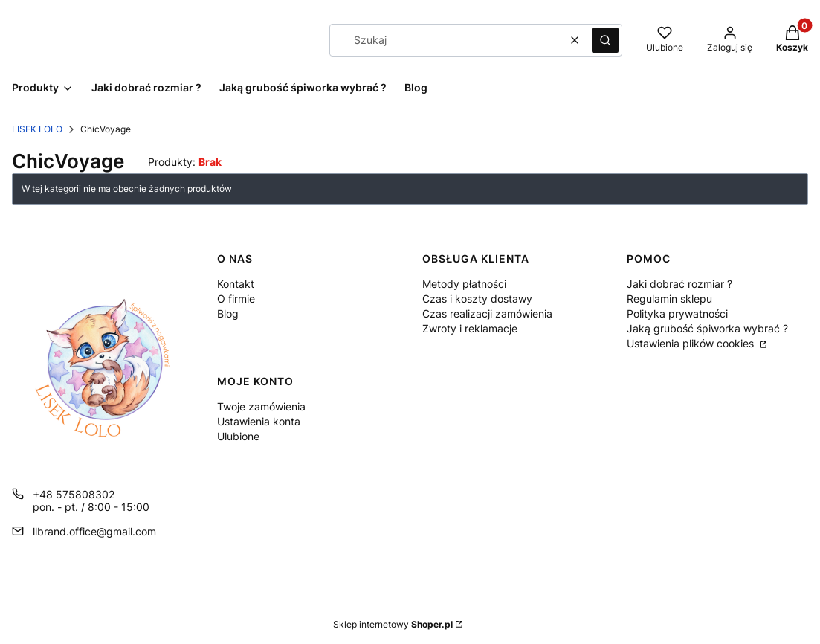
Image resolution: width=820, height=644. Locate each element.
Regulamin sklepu (669, 299)
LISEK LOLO (37, 129)
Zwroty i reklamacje (470, 328)
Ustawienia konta (259, 421)
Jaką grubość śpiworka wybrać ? (707, 328)
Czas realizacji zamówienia (487, 313)
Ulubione (238, 436)
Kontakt (236, 284)
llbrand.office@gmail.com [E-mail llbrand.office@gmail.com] (94, 531)
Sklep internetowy (393, 624)
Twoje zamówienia (261, 406)
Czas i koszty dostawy (477, 299)
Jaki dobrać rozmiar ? (679, 284)
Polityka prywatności (677, 313)
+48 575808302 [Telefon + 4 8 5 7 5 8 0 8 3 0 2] (74, 494)
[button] (605, 40)
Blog (228, 313)
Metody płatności (464, 284)
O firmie (236, 299)
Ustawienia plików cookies (692, 343)
